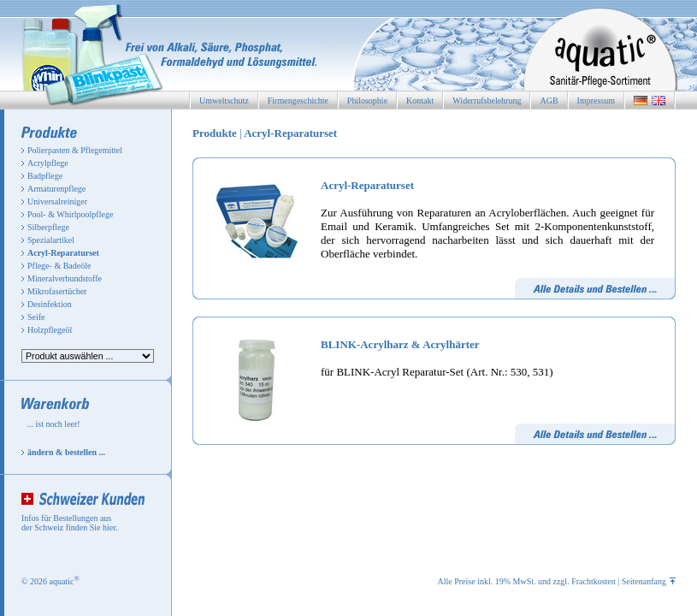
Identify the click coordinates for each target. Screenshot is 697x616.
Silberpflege (48, 227)
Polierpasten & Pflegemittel (75, 150)
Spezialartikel (51, 240)
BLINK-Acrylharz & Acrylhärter (400, 344)
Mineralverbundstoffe (65, 278)
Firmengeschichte (298, 101)
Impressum (596, 101)
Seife (36, 317)
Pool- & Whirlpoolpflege (70, 214)
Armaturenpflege (56, 189)
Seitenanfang (649, 581)
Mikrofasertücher (57, 291)
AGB (549, 101)
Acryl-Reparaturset (367, 185)
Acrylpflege (48, 163)
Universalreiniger (57, 201)
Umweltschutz (224, 101)
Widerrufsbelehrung (487, 101)
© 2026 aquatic (50, 581)
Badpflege (45, 176)
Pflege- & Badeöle (59, 266)
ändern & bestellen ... (66, 452)
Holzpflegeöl (50, 330)
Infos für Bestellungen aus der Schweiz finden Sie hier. (69, 523)
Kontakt (420, 101)
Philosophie (367, 101)
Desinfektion (50, 304)
